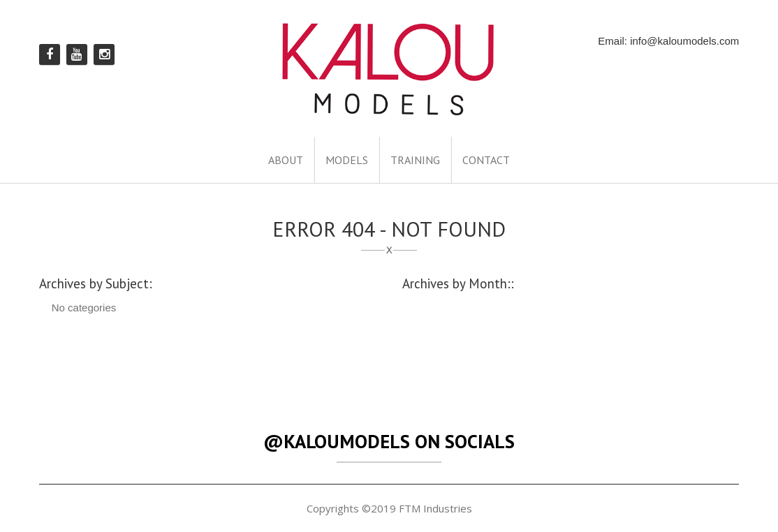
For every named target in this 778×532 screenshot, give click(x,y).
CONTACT (486, 160)
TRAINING (415, 160)
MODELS (347, 160)
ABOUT (286, 160)
